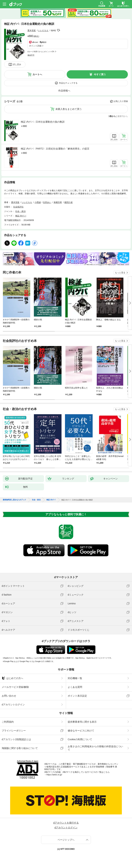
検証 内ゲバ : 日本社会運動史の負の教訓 (43, 122)
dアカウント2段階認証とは (16, 739)
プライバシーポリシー (14, 731)
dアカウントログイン (13, 705)
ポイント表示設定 (77, 696)
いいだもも (43, 30)
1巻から (112, 116)
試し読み (17, 64)
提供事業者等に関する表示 (82, 722)
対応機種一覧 (75, 678)
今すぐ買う (100, 74)
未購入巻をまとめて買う (69, 109)
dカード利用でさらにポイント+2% (41, 52)
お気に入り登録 (121, 101)
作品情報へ (64, 91)
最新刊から (123, 116)
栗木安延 (32, 30)
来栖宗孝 (58, 202)
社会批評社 (18, 207)
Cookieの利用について (80, 739)
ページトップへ (66, 840)
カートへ (37, 74)
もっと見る (120, 273)
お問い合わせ (9, 696)
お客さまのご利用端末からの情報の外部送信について (95, 748)
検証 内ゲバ (21, 216)
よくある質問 (75, 687)
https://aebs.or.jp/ (54, 775)
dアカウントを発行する (66, 823)
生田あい (47, 202)
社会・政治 (20, 211)
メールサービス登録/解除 (15, 687)
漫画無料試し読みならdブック (14, 500)
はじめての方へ (12, 678)
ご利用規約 (8, 722)
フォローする (58, 30)
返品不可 (31, 55)
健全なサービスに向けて (81, 731)
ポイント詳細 (35, 46)
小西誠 (38, 202)
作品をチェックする (68, 83)
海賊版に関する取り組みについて (20, 748)
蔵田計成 (68, 202)
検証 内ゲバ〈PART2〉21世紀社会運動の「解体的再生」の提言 (55, 149)
